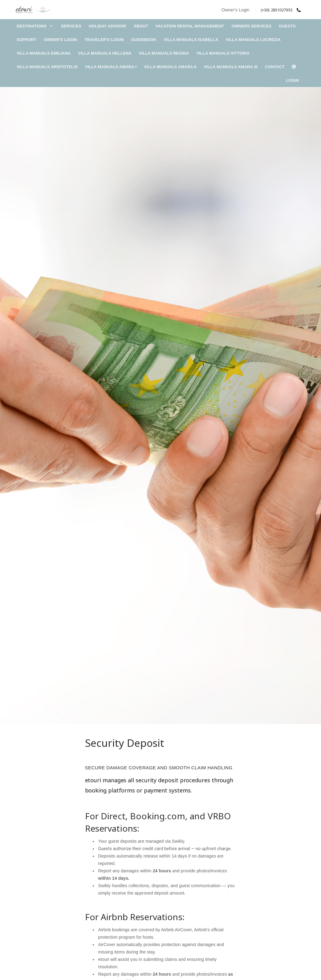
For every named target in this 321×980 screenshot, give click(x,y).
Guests (287, 26)
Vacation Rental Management (190, 26)
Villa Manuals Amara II (170, 67)
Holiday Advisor (108, 26)
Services (71, 26)
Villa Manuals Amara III (231, 67)
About (141, 26)
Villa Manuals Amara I (111, 67)
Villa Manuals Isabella (191, 40)
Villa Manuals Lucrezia (253, 40)
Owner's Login (236, 10)
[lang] (297, 67)
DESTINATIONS (35, 26)
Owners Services (251, 26)
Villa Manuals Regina (164, 53)
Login (292, 80)
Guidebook (144, 40)
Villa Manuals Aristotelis (47, 67)
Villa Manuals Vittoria (223, 53)
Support (26, 40)
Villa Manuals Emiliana (44, 53)
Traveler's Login (104, 40)
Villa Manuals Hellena (105, 53)
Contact (275, 67)
